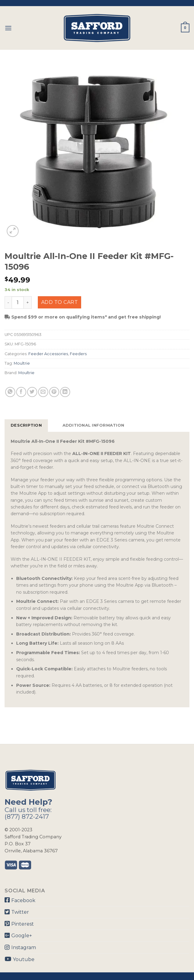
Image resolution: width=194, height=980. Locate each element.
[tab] (26, 425)
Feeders (78, 354)
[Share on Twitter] (32, 392)
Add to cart (59, 302)
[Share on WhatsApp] (10, 392)
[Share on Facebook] (21, 392)
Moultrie (22, 363)
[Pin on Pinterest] (54, 392)
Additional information (93, 425)
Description (26, 425)
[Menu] (8, 28)
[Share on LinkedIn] (65, 392)
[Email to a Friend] (43, 392)
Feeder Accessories (48, 354)
